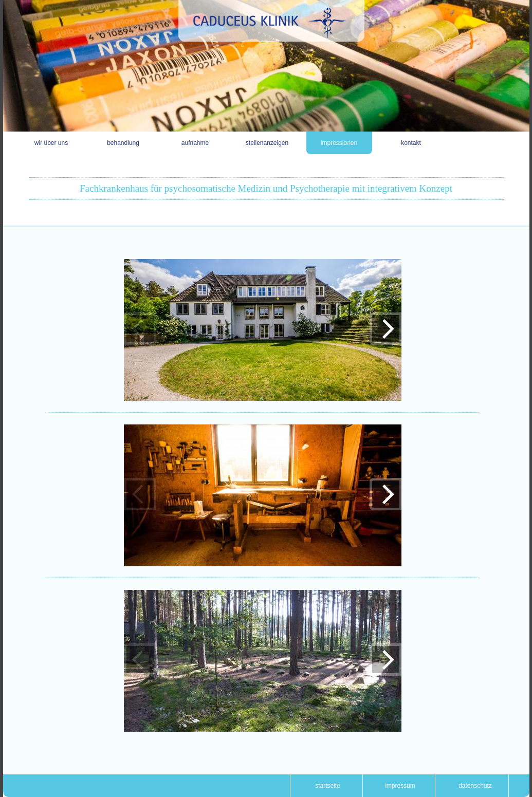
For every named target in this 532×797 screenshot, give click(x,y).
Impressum (400, 786)
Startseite (328, 786)
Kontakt (411, 143)
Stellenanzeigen (267, 143)
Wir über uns (51, 143)
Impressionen (339, 143)
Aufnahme (195, 143)
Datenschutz (475, 786)
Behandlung (123, 143)
